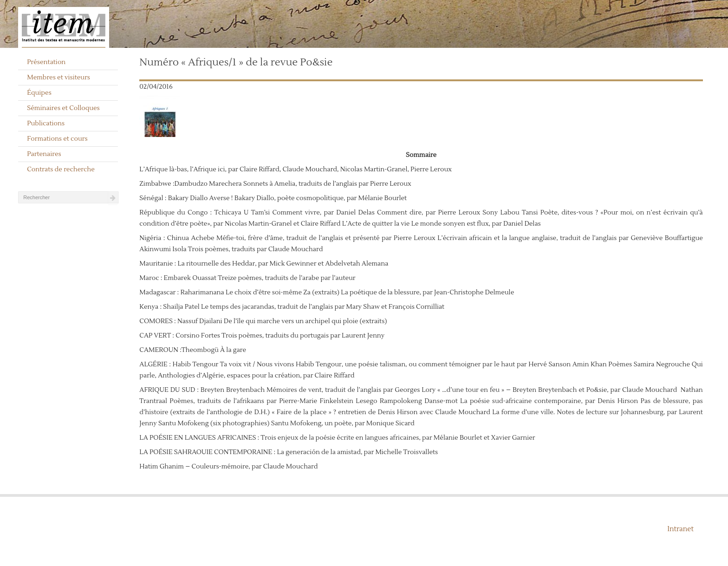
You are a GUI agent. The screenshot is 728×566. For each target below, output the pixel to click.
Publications (46, 124)
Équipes (39, 93)
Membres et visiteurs (58, 78)
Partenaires (44, 154)
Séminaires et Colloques (63, 108)
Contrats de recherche (61, 169)
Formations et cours (57, 139)
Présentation (46, 62)
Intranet (680, 529)
